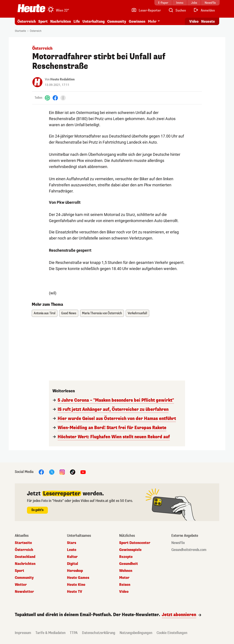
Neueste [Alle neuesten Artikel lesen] (208, 21)
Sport (43, 21)
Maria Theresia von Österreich (102, 313)
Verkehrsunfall (137, 313)
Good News (69, 313)
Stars (72, 543)
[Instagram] (62, 472)
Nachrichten (61, 21)
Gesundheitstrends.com (189, 550)
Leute (72, 550)
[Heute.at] (31, 8)
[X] (52, 472)
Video (124, 592)
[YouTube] (83, 472)
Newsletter (24, 592)
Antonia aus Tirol (45, 313)
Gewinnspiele (130, 550)
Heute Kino (76, 585)
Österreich (27, 21)
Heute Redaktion (62, 79)
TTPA (74, 633)
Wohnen (126, 571)
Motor (124, 578)
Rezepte (126, 557)
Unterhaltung (94, 21)
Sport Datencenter (135, 543)
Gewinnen (137, 21)
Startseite (20, 31)
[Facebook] (55, 98)
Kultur (72, 557)
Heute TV (75, 592)
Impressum (23, 633)
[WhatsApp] (47, 98)
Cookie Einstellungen (172, 633)
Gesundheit (129, 564)
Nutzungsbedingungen (136, 633)
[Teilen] (63, 98)
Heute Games (78, 578)
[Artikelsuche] (177, 10)
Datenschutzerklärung (99, 633)
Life (77, 21)
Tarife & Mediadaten (50, 633)
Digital (73, 564)
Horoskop (75, 571)
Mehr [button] (152, 21)
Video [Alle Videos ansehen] (194, 21)
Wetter (21, 585)
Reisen (125, 585)
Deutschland (25, 557)
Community (117, 21)
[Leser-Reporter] (146, 10)
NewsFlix (178, 543)
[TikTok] (73, 472)
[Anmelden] (204, 10)
